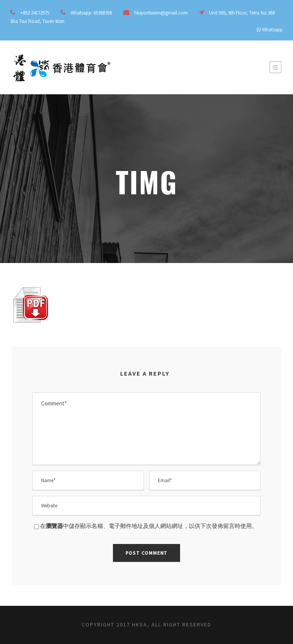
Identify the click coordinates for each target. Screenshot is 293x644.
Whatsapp (272, 30)
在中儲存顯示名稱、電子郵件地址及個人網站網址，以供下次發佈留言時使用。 (149, 526)
